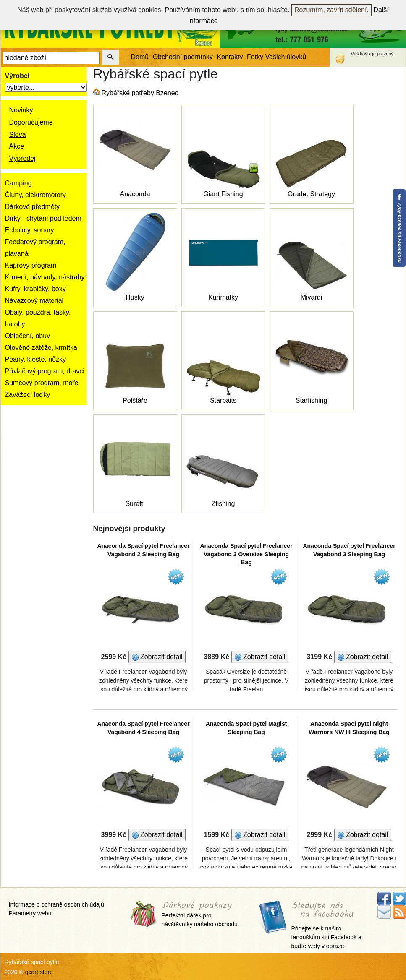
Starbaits (223, 400)
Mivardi (312, 297)
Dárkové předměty (33, 207)
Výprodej (22, 158)
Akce (17, 146)
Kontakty (230, 57)
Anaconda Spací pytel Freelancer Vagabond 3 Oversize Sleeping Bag (246, 554)
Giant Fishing (223, 194)
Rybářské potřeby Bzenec (140, 93)
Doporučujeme (31, 122)
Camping (18, 183)
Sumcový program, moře (42, 383)
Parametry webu (30, 913)
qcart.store (39, 972)
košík (366, 54)
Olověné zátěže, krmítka (41, 348)
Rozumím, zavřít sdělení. (331, 10)
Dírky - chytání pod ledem (43, 218)
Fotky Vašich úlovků (276, 57)
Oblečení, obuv (28, 336)
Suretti (135, 504)
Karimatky (223, 297)
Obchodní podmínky (183, 57)
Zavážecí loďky (28, 395)
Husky (135, 297)
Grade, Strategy (311, 194)
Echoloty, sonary (30, 230)
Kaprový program (31, 265)
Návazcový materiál (34, 301)
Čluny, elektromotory (36, 195)
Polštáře (135, 400)
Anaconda (135, 194)
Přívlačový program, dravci (45, 371)
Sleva (18, 134)
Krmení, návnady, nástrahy (45, 277)
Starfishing (312, 400)
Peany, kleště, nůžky (36, 359)
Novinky (21, 110)
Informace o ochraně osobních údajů (56, 904)
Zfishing (223, 504)
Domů (140, 57)
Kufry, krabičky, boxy (35, 289)
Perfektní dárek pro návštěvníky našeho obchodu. (200, 915)
